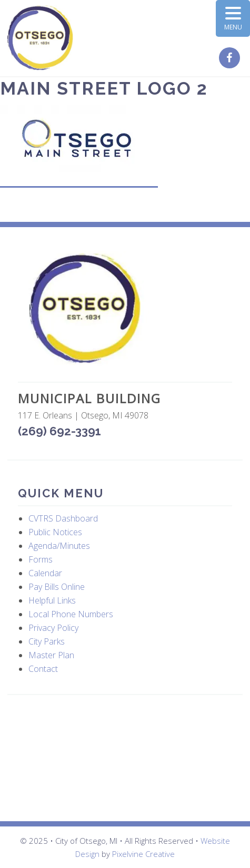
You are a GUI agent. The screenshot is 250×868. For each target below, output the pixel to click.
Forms (41, 559)
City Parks (47, 641)
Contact (43, 669)
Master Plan (51, 655)
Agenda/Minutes (59, 546)
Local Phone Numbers (71, 614)
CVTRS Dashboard (63, 518)
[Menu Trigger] (233, 18)
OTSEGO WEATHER (125, 758)
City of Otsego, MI (40, 38)
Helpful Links (52, 600)
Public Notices (55, 532)
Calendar (45, 573)
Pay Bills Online (57, 587)
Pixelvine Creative (143, 854)
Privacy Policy (53, 628)
